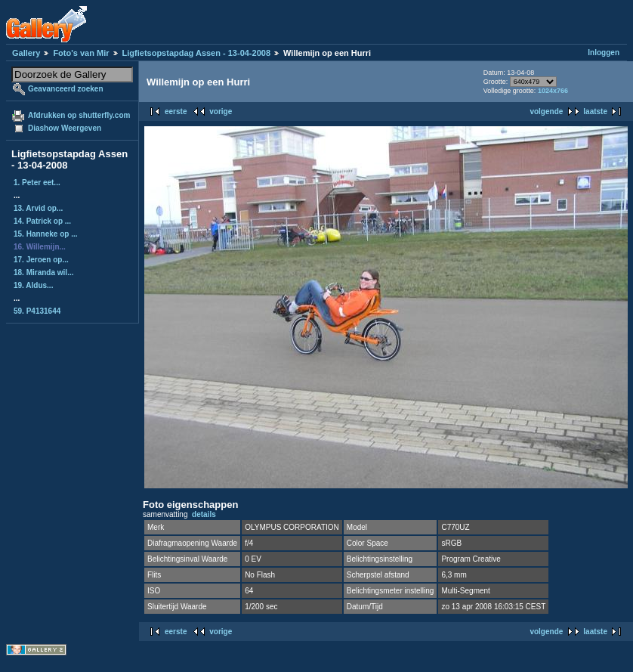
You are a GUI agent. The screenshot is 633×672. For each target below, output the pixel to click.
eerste (176, 111)
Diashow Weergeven (65, 128)
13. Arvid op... (38, 208)
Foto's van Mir (81, 53)
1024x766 (553, 91)
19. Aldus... (33, 285)
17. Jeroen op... (41, 260)
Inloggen (604, 53)
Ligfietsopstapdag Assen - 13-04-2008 (196, 53)
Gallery (26, 53)
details (204, 514)
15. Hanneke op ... (45, 234)
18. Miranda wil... (43, 273)
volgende (546, 111)
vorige (221, 111)
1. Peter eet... (37, 183)
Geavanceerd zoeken (66, 89)
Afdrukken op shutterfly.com (79, 115)
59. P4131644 (37, 311)
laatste (595, 111)
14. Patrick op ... (42, 221)
